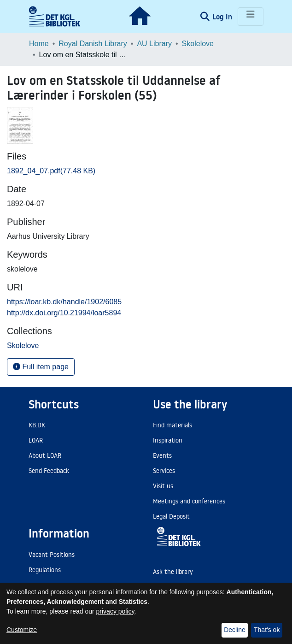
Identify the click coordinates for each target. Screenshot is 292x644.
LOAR (36, 440)
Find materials (172, 425)
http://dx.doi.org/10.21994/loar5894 (64, 313)
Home (39, 44)
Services (164, 471)
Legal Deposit (171, 516)
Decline (235, 630)
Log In (223, 17)
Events (162, 455)
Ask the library (173, 572)
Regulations (45, 570)
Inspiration (168, 440)
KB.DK (37, 425)
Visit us (163, 486)
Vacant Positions (52, 555)
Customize (22, 630)
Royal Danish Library (93, 44)
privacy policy (115, 611)
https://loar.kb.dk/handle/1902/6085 (64, 302)
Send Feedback (49, 471)
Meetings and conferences (189, 501)
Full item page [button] (41, 367)
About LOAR (45, 455)
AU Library (154, 44)
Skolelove (198, 44)
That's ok (267, 630)
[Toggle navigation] (251, 17)
